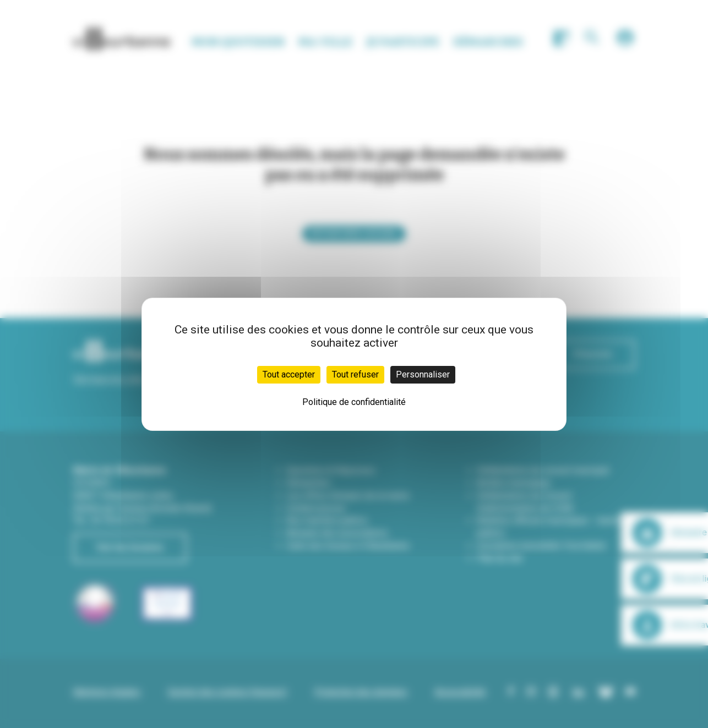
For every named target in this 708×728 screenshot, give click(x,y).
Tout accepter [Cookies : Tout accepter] (289, 374)
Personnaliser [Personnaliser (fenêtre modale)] (423, 374)
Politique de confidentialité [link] (354, 402)
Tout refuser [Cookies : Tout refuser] (355, 374)
